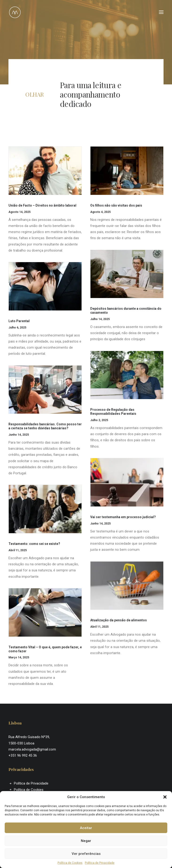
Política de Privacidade (100, 863)
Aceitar (86, 828)
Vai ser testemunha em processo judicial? (123, 517)
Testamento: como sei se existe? (34, 544)
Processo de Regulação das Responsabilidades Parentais (113, 412)
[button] (165, 797)
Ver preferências (86, 854)
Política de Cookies (70, 863)
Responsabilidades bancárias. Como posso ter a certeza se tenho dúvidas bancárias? (45, 426)
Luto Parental (19, 321)
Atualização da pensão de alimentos (119, 620)
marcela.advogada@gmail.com (32, 749)
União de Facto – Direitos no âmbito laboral (42, 205)
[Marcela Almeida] (15, 12)
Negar (86, 841)
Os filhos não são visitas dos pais (116, 205)
